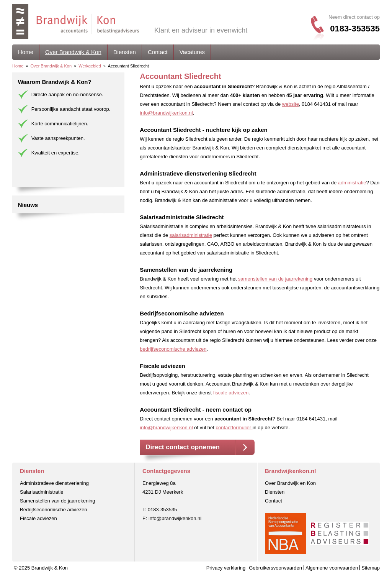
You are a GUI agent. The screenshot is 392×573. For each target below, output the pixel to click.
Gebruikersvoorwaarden (275, 568)
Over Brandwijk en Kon (290, 483)
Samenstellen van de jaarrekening (58, 501)
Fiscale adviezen (38, 518)
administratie (352, 183)
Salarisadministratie (42, 492)
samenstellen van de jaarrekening (275, 279)
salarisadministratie (191, 235)
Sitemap (371, 568)
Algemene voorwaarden (332, 568)
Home (26, 52)
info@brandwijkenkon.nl (166, 113)
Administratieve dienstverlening (54, 483)
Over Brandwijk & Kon (73, 52)
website (291, 104)
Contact (158, 52)
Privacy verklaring (226, 568)
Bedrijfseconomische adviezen (54, 510)
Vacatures (192, 52)
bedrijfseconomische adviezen (173, 349)
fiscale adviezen (231, 393)
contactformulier (234, 428)
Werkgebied (90, 66)
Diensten (125, 52)
